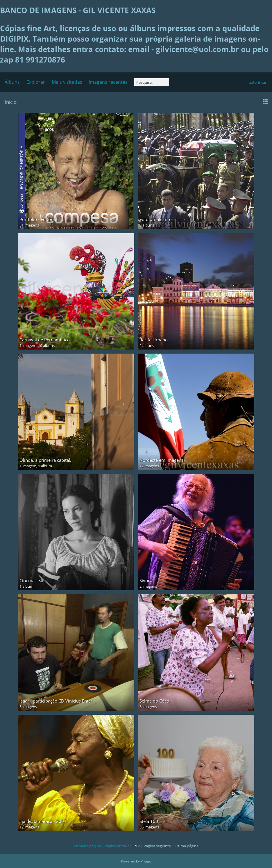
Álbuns (12, 82)
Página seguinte (157, 846)
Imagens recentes (108, 82)
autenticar (258, 82)
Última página (187, 846)
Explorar (36, 82)
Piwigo (146, 861)
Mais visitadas (67, 82)
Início (11, 102)
